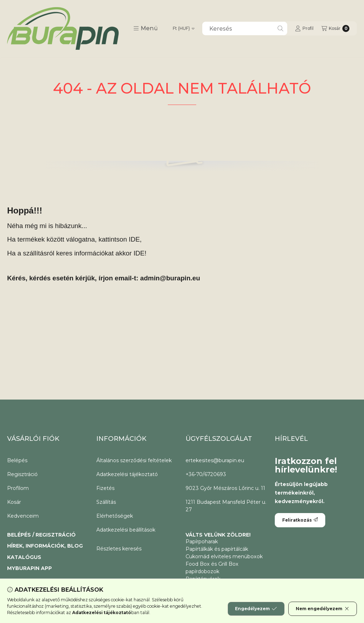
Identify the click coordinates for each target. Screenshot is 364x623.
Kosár (14, 502)
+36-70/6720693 (206, 474)
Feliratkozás (300, 520)
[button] (146, 28)
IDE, (135, 239)
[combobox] (245, 28)
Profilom (18, 488)
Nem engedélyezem (323, 609)
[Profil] (304, 28)
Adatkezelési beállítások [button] (126, 530)
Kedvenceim (23, 516)
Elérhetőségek (115, 516)
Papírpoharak (202, 542)
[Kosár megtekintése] (335, 28)
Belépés (17, 460)
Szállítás (106, 502)
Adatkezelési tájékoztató (127, 474)
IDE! (140, 253)
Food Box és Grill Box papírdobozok (212, 568)
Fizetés (105, 488)
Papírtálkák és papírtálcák (217, 549)
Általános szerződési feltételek (134, 460)
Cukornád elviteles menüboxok (224, 556)
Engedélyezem (256, 609)
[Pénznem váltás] (184, 28)
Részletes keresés (119, 549)
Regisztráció (22, 474)
